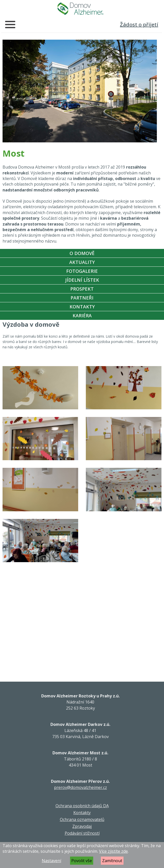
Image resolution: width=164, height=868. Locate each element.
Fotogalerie (82, 271)
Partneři (82, 298)
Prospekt (82, 289)
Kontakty (82, 307)
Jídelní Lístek (82, 280)
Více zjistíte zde (113, 851)
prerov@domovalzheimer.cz (80, 787)
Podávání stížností (82, 833)
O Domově (82, 253)
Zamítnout (112, 861)
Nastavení (51, 861)
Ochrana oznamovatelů (82, 819)
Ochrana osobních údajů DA (82, 806)
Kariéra (82, 316)
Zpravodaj (82, 826)
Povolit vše (82, 861)
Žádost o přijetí (139, 25)
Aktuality (82, 262)
